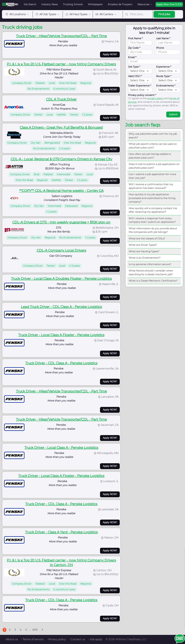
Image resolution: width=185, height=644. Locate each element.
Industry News (50, 4)
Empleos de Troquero (120, 4)
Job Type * (134, 67)
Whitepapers (95, 4)
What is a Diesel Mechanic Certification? (153, 281)
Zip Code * (134, 48)
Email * (132, 57)
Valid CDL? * (135, 76)
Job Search (30, 4)
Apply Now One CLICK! (169, 4)
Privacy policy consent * (142, 95)
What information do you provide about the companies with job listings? (153, 230)
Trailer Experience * (140, 86)
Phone (160, 48)
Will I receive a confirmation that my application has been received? (151, 186)
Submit (173, 114)
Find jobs (164, 14)
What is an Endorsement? (145, 258)
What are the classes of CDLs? (147, 238)
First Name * (135, 38)
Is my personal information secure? (150, 264)
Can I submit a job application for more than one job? (152, 176)
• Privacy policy (56, 639)
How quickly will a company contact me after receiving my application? (153, 210)
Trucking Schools (73, 4)
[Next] (42, 630)
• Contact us (77, 639)
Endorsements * (166, 86)
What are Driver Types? (143, 245)
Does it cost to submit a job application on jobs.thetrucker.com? (154, 166)
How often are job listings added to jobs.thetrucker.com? (150, 156)
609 (35, 630)
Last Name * (163, 38)
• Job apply (95, 639)
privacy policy (155, 98)
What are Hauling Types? (144, 251)
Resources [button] (143, 4)
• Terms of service (32, 639)
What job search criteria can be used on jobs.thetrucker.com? (153, 146)
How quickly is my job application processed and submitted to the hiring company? (152, 198)
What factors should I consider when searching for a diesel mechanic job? (151, 272)
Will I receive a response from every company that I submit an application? (152, 220)
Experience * (164, 67)
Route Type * (164, 76)
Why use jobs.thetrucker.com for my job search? (153, 136)
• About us (11, 639)
